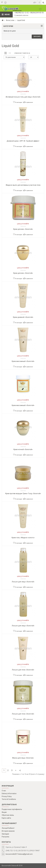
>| (20, 770)
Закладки (5, 834)
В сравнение (28, 102)
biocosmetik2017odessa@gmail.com (19, 854)
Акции (4, 812)
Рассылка (5, 837)
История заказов (8, 831)
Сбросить (37, 36)
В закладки (18, 102)
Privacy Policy (7, 796)
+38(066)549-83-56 (37, 13)
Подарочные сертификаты (12, 809)
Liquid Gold (21, 20)
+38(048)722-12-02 (22, 13)
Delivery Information (9, 794)
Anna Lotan (10, 20)
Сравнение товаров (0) (22, 53)
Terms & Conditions (9, 799)
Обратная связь (8, 815)
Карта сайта (6, 818)
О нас (4, 791)
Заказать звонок (21, 15)
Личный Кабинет (8, 828)
